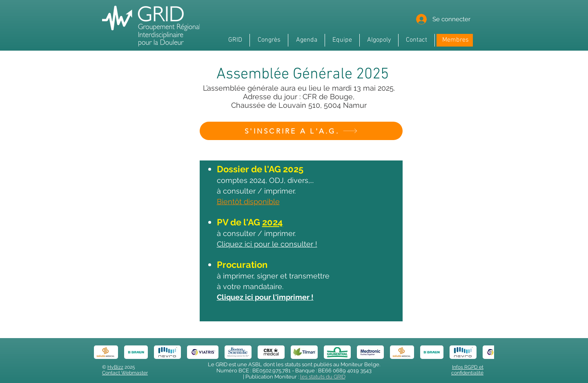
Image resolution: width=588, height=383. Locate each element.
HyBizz (115, 367)
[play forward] (484, 352)
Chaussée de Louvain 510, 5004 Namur (299, 105)
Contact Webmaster (125, 373)
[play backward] (104, 352)
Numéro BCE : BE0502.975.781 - (256, 371)
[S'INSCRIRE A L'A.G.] (301, 131)
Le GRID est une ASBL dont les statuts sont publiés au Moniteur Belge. (294, 364)
